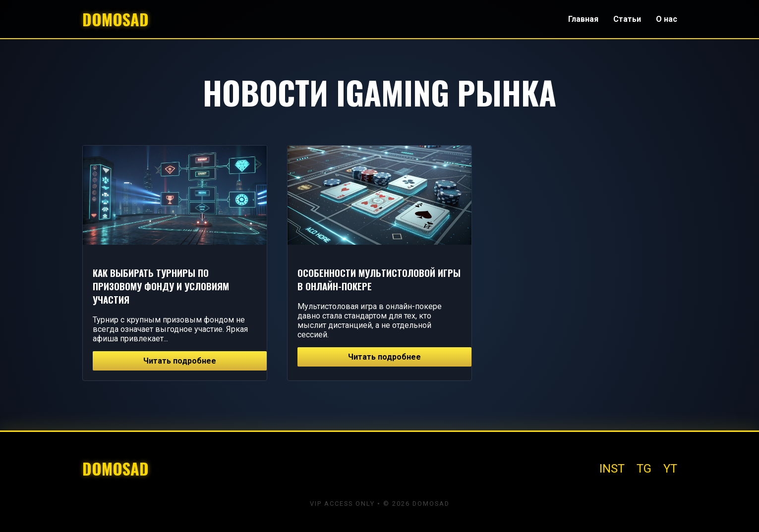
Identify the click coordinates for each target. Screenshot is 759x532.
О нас (667, 19)
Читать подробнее (180, 361)
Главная (583, 19)
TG (644, 469)
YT (670, 469)
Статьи (627, 19)
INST (612, 469)
